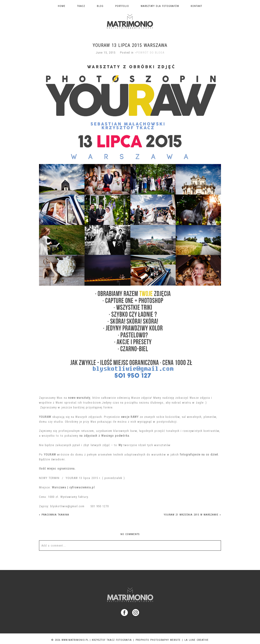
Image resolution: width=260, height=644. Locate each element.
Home (62, 6)
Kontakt (196, 6)
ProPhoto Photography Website (158, 640)
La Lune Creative (197, 640)
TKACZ (81, 6)
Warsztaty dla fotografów (160, 6)
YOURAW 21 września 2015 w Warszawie (192, 515)
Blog (100, 6)
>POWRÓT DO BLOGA (150, 53)
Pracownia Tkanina (54, 515)
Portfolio (122, 6)
